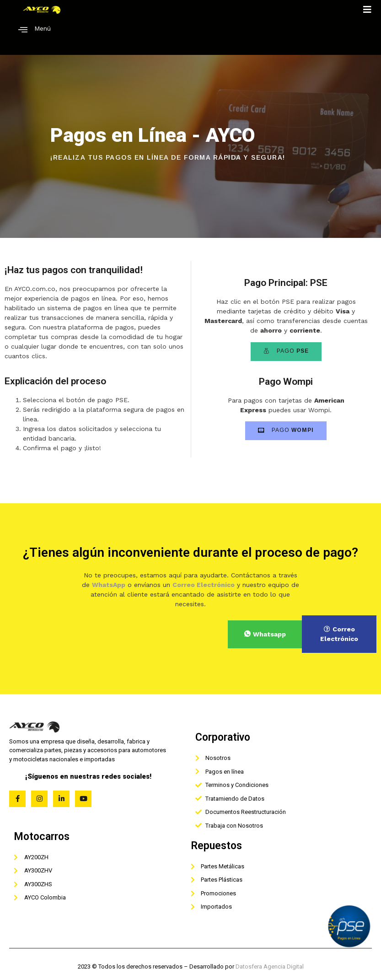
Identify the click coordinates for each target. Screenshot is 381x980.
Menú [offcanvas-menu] (35, 30)
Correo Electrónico (339, 634)
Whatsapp (265, 634)
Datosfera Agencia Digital (270, 967)
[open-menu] (368, 10)
